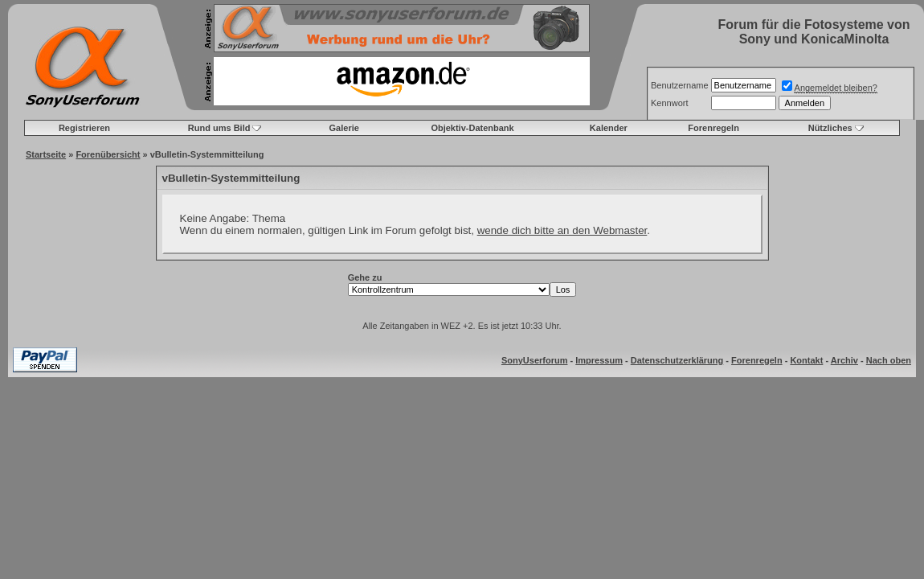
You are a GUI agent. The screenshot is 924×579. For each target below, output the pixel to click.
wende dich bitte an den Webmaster (562, 230)
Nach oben (889, 360)
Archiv (844, 360)
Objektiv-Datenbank (472, 128)
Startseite (46, 154)
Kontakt (806, 360)
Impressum (599, 360)
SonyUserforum (535, 360)
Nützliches (830, 128)
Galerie (344, 128)
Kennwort (669, 103)
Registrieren (84, 128)
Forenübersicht (108, 154)
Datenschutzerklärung (677, 360)
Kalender (609, 128)
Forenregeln (713, 128)
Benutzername (680, 85)
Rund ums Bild (219, 128)
